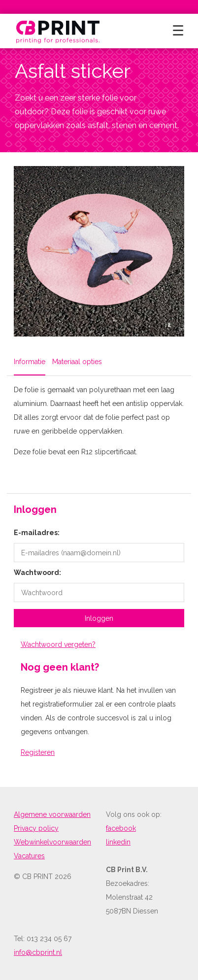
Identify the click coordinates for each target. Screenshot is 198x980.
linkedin (118, 842)
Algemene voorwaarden (52, 814)
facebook (121, 828)
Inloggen (99, 618)
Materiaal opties (77, 362)
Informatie (30, 362)
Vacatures (29, 856)
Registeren (38, 752)
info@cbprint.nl (38, 952)
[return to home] (58, 31)
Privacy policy (36, 828)
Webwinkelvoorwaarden (52, 842)
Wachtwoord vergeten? (58, 644)
